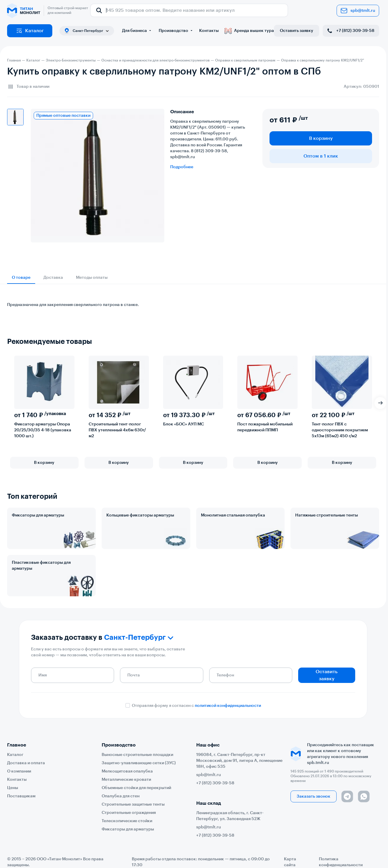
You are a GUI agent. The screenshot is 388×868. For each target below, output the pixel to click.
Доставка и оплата (26, 763)
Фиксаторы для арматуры (38, 515)
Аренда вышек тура (249, 31)
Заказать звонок (314, 796)
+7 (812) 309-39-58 (350, 31)
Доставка (53, 278)
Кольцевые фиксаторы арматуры (140, 515)
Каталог (30, 31)
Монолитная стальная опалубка (233, 515)
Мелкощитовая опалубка (127, 771)
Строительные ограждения (129, 813)
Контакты (209, 31)
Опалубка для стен (121, 796)
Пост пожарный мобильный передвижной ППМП (265, 427)
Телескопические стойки (127, 821)
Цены (13, 788)
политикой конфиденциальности (228, 706)
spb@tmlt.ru (358, 11)
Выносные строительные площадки (137, 755)
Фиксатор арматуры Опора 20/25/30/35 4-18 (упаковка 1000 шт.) (43, 430)
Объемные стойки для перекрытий (136, 788)
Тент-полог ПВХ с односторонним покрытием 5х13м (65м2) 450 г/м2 (340, 430)
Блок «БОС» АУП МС (184, 424)
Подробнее (182, 167)
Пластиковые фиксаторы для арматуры (41, 566)
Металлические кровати (126, 780)
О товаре (21, 278)
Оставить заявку (297, 31)
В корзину (321, 138)
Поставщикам (21, 796)
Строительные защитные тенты (133, 804)
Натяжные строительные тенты (327, 515)
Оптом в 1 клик (321, 156)
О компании (19, 771)
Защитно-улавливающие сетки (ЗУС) (139, 763)
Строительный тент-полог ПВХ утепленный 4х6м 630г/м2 (117, 430)
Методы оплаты (92, 278)
